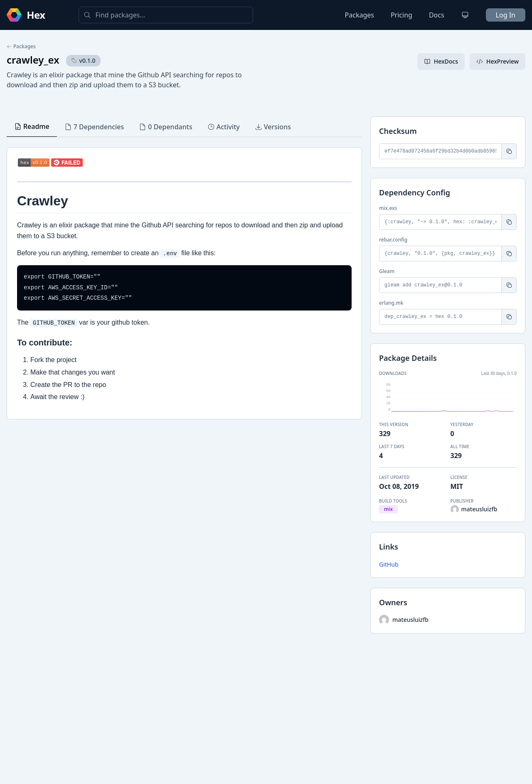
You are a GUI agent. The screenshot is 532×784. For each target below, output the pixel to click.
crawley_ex (33, 60)
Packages (360, 15)
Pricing (401, 15)
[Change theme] (465, 15)
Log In (506, 15)
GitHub (389, 564)
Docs (437, 15)
